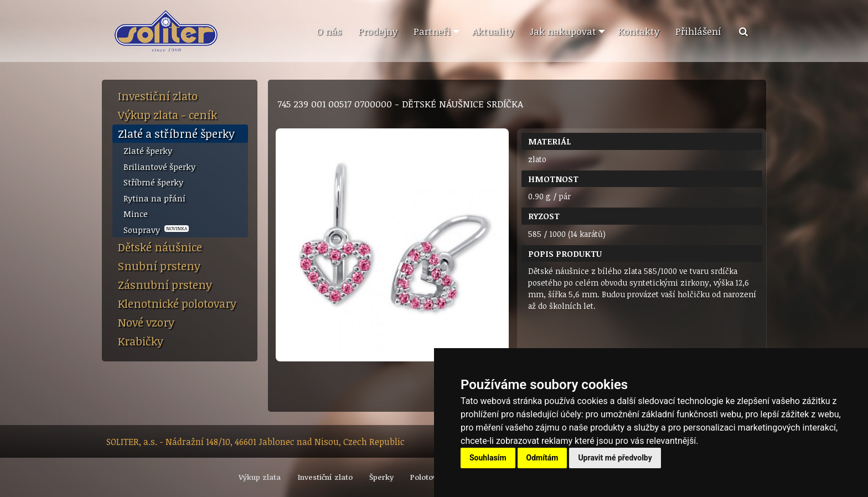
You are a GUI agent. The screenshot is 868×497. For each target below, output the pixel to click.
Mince (136, 214)
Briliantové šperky (159, 167)
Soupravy (156, 230)
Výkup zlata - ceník (167, 115)
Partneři (432, 31)
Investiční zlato (158, 96)
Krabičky (141, 341)
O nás (329, 31)
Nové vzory (146, 322)
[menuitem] (329, 32)
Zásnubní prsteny (165, 284)
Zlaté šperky (148, 151)
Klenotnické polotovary (177, 303)
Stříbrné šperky (153, 182)
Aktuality (493, 31)
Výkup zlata (260, 477)
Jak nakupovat (563, 31)
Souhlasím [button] (488, 458)
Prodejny (378, 31)
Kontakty (639, 31)
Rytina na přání (154, 198)
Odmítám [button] (542, 458)
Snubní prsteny (159, 266)
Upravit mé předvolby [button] (615, 458)
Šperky (381, 477)
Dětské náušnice (160, 247)
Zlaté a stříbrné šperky (176, 133)
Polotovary (429, 477)
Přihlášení (698, 31)
